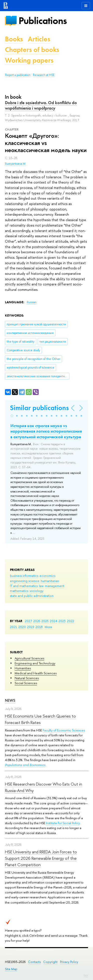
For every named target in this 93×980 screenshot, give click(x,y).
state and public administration (32, 596)
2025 (45, 621)
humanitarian (50, 581)
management (55, 586)
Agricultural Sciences (29, 658)
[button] (12, 416)
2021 (14, 627)
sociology (36, 591)
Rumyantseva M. (15, 164)
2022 (71, 621)
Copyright (50, 962)
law (41, 586)
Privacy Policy (69, 962)
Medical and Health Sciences (36, 673)
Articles (39, 39)
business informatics (24, 576)
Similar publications (39, 408)
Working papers (29, 60)
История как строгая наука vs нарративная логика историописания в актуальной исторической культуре (46, 431)
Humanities (23, 668)
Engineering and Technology (35, 663)
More (48, 627)
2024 (54, 621)
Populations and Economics (25, 765)
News (10, 700)
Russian (32, 302)
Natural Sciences (27, 678)
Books (14, 39)
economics (47, 576)
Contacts (34, 962)
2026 (37, 621)
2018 (39, 627)
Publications (43, 21)
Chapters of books (32, 50)
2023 (62, 621)
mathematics (19, 591)
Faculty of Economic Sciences (64, 730)
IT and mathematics (24, 586)
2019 (31, 627)
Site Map (11, 969)
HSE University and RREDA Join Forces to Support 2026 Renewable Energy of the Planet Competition (41, 858)
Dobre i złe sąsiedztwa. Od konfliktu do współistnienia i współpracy (41, 105)
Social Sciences (26, 683)
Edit (86, 975)
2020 (22, 627)
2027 (28, 621)
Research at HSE (44, 75)
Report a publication (18, 75)
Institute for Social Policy (63, 823)
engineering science (25, 581)
